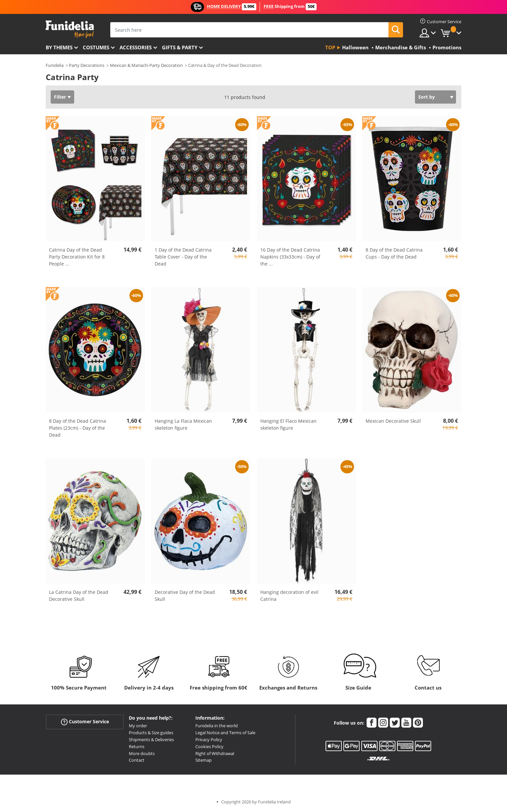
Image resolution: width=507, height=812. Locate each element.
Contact (137, 760)
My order (138, 726)
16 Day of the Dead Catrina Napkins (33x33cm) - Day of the (290, 257)
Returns (137, 746)
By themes (59, 47)
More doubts (142, 753)
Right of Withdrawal (215, 753)
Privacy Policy (209, 740)
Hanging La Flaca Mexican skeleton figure (183, 424)
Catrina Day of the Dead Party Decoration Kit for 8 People (77, 257)
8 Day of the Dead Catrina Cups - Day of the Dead (394, 253)
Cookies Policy (209, 746)
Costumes (96, 47)
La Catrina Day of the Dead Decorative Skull (79, 596)
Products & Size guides (151, 733)
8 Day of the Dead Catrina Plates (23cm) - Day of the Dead (77, 428)
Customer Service (85, 722)
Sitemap (203, 760)
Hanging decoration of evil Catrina (289, 596)
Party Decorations (87, 65)
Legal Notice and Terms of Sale (225, 733)
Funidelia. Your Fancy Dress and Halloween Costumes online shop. (70, 29)
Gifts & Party (180, 47)
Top (330, 47)
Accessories (136, 47)
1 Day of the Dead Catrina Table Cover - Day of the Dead (183, 257)
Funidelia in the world (217, 726)
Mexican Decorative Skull (393, 421)
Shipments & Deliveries (151, 740)
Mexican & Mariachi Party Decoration (146, 65)
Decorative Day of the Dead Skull (185, 596)
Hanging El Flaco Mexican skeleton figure (288, 424)
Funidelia (55, 65)
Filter (60, 97)
